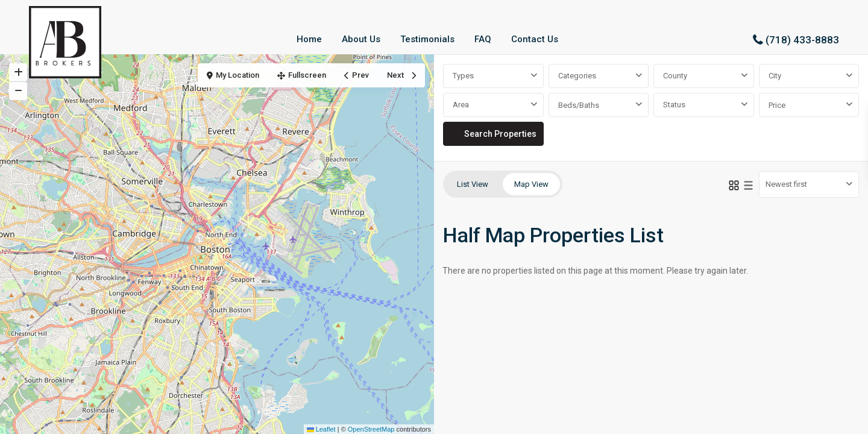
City (775, 76)
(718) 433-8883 (802, 40)
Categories (577, 76)
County (675, 76)
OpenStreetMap (371, 429)
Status (674, 105)
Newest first (786, 184)
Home (309, 39)
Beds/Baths (579, 105)
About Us (361, 39)
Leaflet (321, 429)
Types (463, 76)
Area (461, 105)
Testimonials (427, 39)
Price (777, 105)
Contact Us (535, 39)
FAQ (483, 39)
